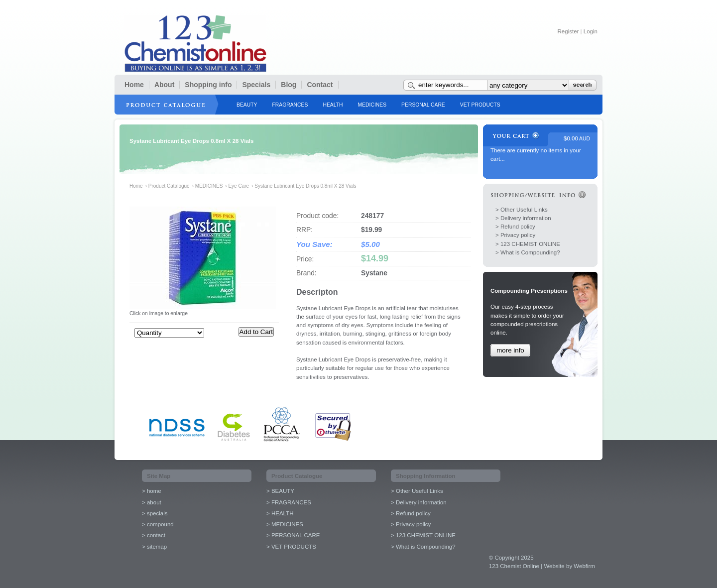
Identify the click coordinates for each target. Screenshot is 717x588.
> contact (154, 535)
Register (568, 31)
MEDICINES (372, 105)
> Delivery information (523, 218)
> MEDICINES (285, 524)
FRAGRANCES (290, 105)
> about (152, 502)
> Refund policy (515, 227)
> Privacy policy (515, 235)
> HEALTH (280, 513)
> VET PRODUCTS (291, 547)
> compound (158, 524)
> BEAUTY (280, 491)
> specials (155, 513)
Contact (320, 85)
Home (134, 85)
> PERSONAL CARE (293, 535)
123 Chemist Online (195, 44)
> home (152, 491)
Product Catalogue (169, 186)
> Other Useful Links (522, 210)
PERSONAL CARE (423, 105)
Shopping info (208, 85)
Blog (289, 85)
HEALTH (333, 105)
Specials (256, 85)
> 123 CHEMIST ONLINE (528, 244)
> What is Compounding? (528, 252)
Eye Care (239, 186)
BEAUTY (247, 105)
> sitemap (154, 547)
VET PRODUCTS (480, 105)
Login (591, 31)
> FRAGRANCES (289, 502)
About (164, 85)
